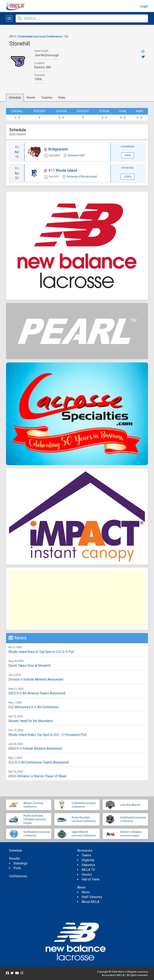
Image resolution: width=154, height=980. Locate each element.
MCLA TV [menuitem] (88, 870)
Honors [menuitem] (87, 875)
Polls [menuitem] (17, 868)
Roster (31, 98)
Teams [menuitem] (86, 855)
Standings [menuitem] (20, 863)
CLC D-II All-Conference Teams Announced (38, 762)
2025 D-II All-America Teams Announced (37, 693)
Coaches (47, 98)
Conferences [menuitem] (18, 876)
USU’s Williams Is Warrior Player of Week (37, 776)
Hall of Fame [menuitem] (91, 879)
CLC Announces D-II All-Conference (33, 707)
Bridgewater (58, 149)
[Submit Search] (20, 18)
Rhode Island (66, 170)
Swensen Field (76, 155)
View (128, 155)
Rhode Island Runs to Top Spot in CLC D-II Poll (41, 652)
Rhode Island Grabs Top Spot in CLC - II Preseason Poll (47, 735)
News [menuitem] (86, 892)
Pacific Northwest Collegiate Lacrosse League (35, 819)
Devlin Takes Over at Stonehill (29, 666)
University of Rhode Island (82, 177)
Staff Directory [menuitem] (92, 897)
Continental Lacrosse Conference (40, 36)
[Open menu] (9, 18)
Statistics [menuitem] (88, 865)
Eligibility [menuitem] (88, 860)
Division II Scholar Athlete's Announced (36, 679)
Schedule (15, 98)
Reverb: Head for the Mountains (31, 721)
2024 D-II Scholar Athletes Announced (35, 749)
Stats (62, 98)
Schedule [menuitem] (16, 850)
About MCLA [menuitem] (90, 902)
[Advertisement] (77, 599)
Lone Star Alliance (130, 805)
